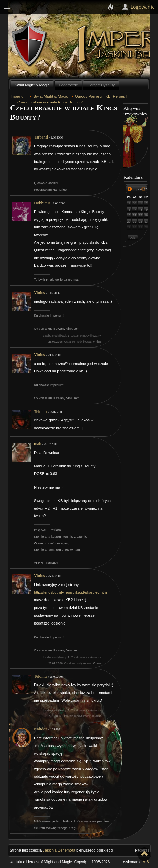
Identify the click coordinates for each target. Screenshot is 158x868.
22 (140, 222)
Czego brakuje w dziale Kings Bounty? (50, 102)
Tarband (41, 137)
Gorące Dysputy (101, 85)
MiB (146, 862)
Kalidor (40, 729)
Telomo (40, 412)
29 (129, 203)
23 (146, 222)
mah (38, 444)
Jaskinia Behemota (59, 850)
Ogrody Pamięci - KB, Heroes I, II (103, 96)
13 (129, 215)
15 (140, 215)
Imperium (19, 96)
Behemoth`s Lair (29, 44)
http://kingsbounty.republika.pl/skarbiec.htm (70, 592)
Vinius (39, 293)
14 (135, 215)
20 (129, 222)
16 (146, 215)
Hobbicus (42, 203)
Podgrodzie (68, 85)
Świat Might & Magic (32, 85)
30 (135, 203)
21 (135, 222)
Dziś (132, 237)
